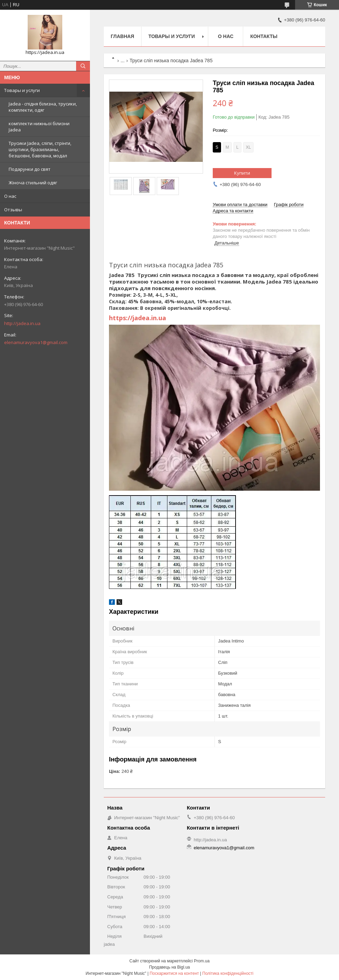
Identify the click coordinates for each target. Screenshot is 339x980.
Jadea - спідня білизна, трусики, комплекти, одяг (43, 107)
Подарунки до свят (30, 169)
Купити (242, 173)
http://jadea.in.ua (22, 323)
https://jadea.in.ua (138, 318)
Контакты (264, 36)
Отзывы (13, 210)
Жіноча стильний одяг (33, 183)
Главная (122, 36)
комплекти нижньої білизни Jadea (39, 127)
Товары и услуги (22, 90)
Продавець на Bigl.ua (169, 967)
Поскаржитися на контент (174, 973)
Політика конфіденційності (228, 973)
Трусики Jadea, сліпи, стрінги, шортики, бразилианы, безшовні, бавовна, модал (40, 149)
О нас (10, 196)
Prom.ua (202, 961)
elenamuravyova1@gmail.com (36, 342)
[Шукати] (83, 66)
